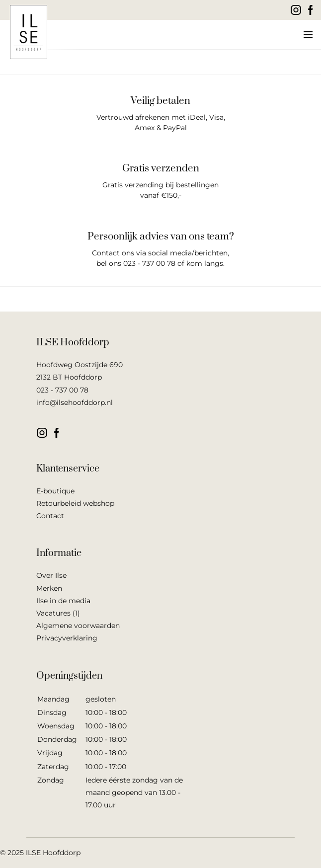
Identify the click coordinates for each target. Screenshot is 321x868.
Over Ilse (51, 575)
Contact (50, 516)
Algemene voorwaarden (78, 626)
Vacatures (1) (58, 613)
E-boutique (55, 491)
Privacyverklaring (67, 638)
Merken (49, 588)
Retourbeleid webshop (75, 503)
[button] (307, 35)
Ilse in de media (63, 601)
